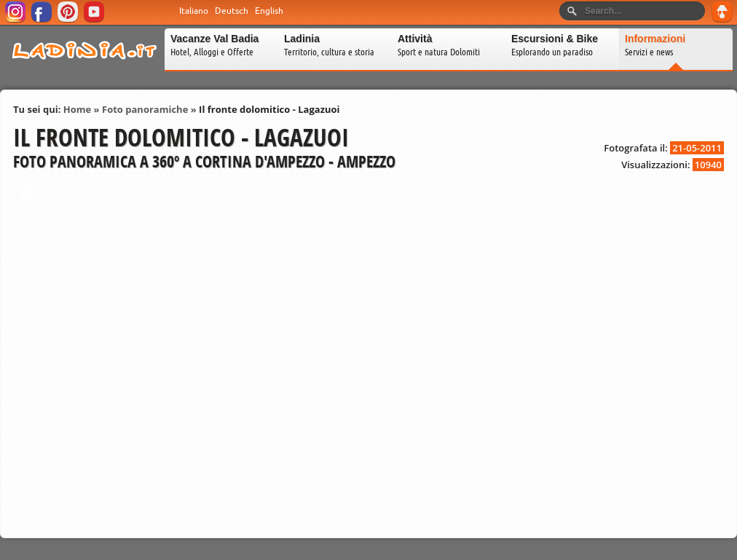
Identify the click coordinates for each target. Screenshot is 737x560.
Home (77, 109)
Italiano (194, 11)
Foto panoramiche (145, 109)
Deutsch (232, 11)
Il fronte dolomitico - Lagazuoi (269, 109)
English (269, 11)
